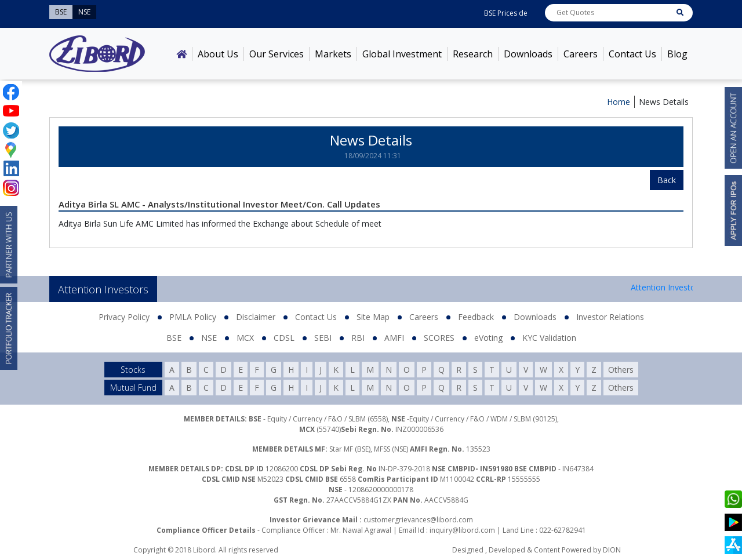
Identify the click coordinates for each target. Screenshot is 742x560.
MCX (245, 338)
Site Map (373, 317)
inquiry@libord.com (462, 530)
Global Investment (402, 54)
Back (667, 180)
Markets (333, 54)
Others (621, 370)
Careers (581, 54)
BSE (174, 338)
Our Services (277, 54)
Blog (677, 54)
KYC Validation (549, 338)
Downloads (528, 54)
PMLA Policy (193, 317)
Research (473, 54)
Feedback (476, 317)
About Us (218, 54)
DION (612, 550)
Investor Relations (610, 317)
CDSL (284, 338)
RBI (358, 338)
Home (619, 102)
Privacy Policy (124, 317)
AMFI (394, 338)
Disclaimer (256, 317)
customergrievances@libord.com (418, 520)
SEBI (323, 338)
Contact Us (632, 54)
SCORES (439, 338)
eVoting (488, 338)
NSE (209, 338)
